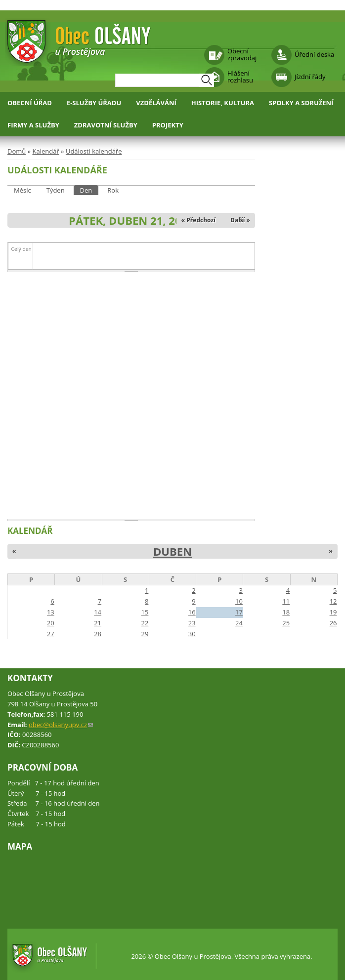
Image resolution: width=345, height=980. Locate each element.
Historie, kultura (223, 103)
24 (239, 623)
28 (98, 634)
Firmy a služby (33, 125)
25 (286, 623)
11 (286, 601)
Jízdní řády (310, 77)
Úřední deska (314, 54)
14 (98, 612)
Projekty (168, 125)
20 (51, 623)
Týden (56, 190)
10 (239, 601)
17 (239, 612)
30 (192, 634)
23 (192, 623)
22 (145, 623)
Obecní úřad (30, 103)
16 (192, 612)
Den (89, 190)
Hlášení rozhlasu (240, 77)
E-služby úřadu (94, 103)
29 (145, 634)
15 (145, 612)
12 (333, 601)
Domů (17, 151)
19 (333, 612)
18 (286, 612)
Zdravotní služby (106, 125)
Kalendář (45, 151)
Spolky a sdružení (301, 103)
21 (98, 623)
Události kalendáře (94, 151)
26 (333, 623)
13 (51, 612)
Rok (113, 190)
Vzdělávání (156, 103)
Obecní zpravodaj (242, 54)
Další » (240, 220)
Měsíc (22, 190)
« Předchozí (198, 220)
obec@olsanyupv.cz (61, 725)
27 (51, 634)
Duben (172, 551)
